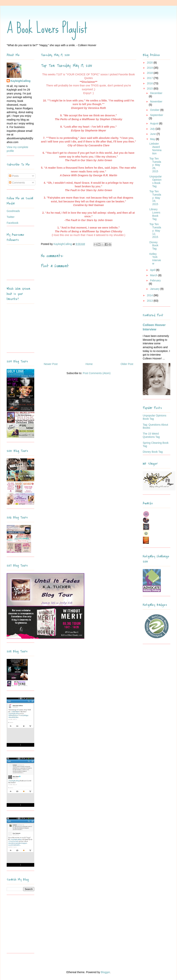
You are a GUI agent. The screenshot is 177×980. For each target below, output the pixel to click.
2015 (150, 89)
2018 (150, 73)
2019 (150, 68)
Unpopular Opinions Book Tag (156, 181)
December (156, 93)
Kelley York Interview (155, 259)
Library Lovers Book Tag (155, 214)
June (153, 134)
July (153, 129)
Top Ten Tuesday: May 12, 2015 (155, 231)
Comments (17, 183)
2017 (150, 78)
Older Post (127, 364)
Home (89, 364)
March (154, 275)
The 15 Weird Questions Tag (151, 435)
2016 (150, 83)
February (155, 280)
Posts (14, 176)
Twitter (11, 217)
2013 (150, 301)
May (153, 139)
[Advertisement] (30, 925)
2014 (150, 295)
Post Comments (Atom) (97, 373)
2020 (150, 63)
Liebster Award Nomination (155, 148)
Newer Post (51, 364)
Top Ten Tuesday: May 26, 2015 (155, 165)
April (153, 270)
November (156, 101)
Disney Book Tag (154, 246)
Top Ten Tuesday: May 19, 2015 (155, 198)
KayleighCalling (20, 81)
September (156, 115)
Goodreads (13, 211)
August (154, 123)
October (155, 110)
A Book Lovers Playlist (47, 28)
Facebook (12, 223)
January (155, 289)
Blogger (105, 972)
